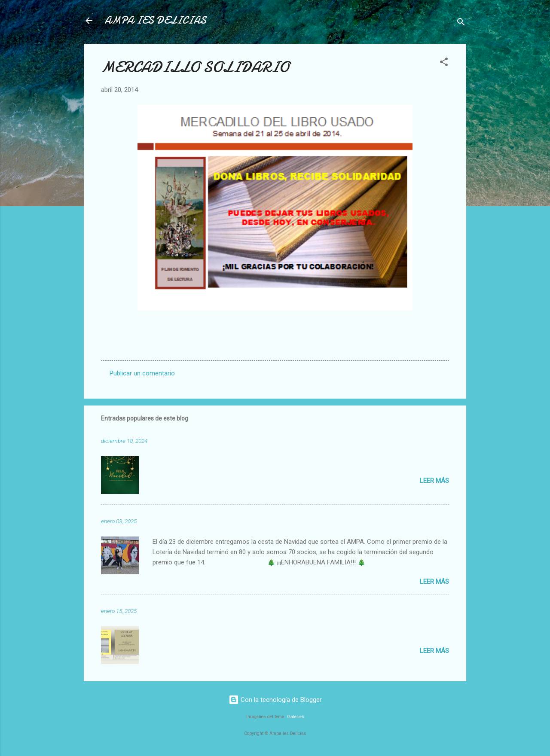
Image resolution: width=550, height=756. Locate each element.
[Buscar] (461, 23)
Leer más (434, 481)
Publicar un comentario (142, 373)
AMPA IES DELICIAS (155, 20)
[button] (444, 63)
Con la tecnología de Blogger (275, 700)
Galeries (296, 717)
